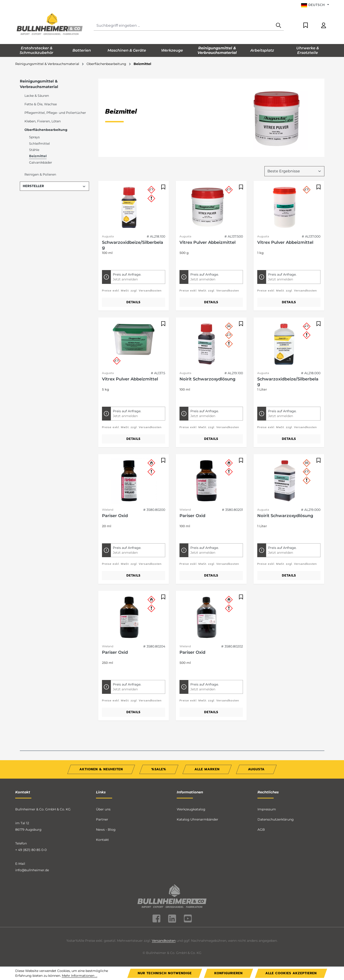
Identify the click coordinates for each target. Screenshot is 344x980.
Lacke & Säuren (37, 96)
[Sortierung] (294, 171)
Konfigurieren (229, 973)
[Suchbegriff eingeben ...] (184, 26)
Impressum (267, 809)
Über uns (103, 809)
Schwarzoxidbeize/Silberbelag (133, 245)
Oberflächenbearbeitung (46, 130)
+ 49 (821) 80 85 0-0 (31, 850)
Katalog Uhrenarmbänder (197, 819)
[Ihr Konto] (324, 26)
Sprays (34, 137)
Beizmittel (38, 156)
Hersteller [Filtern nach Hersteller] (54, 186)
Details (133, 302)
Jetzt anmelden (125, 279)
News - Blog (106, 830)
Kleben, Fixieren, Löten (43, 121)
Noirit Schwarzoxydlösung (207, 379)
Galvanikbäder (41, 162)
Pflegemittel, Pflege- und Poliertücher (55, 113)
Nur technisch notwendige (165, 973)
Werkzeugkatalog (191, 809)
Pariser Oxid (115, 516)
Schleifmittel (39, 144)
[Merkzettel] (306, 26)
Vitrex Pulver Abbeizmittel (208, 242)
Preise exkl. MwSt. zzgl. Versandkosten (132, 291)
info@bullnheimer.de (32, 870)
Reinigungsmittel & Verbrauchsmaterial (39, 84)
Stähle (34, 150)
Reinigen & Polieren (40, 174)
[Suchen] (278, 26)
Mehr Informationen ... (80, 976)
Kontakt (102, 840)
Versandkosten (164, 941)
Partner (102, 819)
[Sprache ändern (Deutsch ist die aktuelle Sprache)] (315, 5)
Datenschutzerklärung (276, 819)
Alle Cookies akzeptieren (291, 973)
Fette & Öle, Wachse (41, 104)
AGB (261, 830)
